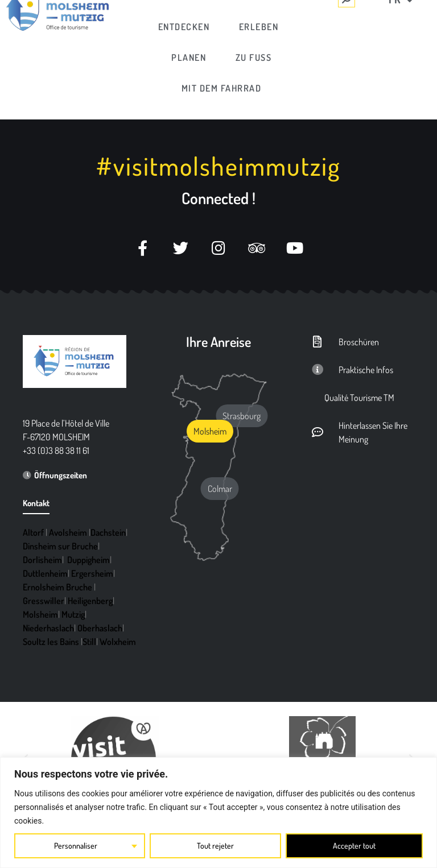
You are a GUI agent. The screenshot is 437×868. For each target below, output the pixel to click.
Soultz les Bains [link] (51, 642)
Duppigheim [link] (88, 560)
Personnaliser (76, 846)
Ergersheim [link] (92, 573)
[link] (184, 27)
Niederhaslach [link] (48, 628)
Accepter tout (354, 846)
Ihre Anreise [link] (218, 342)
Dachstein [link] (108, 532)
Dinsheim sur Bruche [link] (60, 546)
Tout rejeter (215, 846)
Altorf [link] (33, 532)
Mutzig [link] (73, 614)
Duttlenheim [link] (45, 573)
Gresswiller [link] (44, 601)
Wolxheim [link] (118, 642)
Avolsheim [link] (68, 532)
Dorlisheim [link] (42, 560)
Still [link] (89, 642)
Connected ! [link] (218, 198)
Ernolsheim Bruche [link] (57, 587)
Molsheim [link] (40, 614)
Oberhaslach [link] (100, 628)
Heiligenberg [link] (90, 601)
